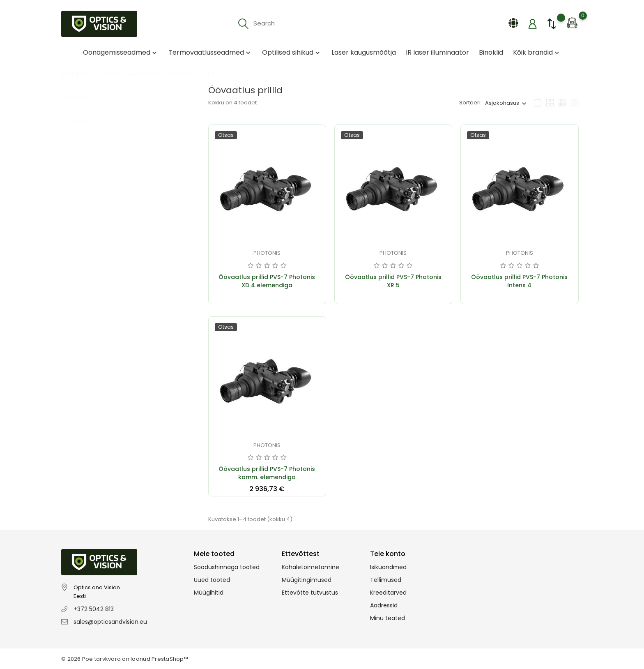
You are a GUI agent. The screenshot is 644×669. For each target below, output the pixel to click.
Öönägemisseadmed (121, 52)
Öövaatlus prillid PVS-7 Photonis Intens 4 (519, 281)
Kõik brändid (537, 52)
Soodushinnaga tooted (227, 567)
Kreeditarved (388, 593)
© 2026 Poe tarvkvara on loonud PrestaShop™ (125, 659)
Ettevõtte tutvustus (310, 593)
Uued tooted (212, 580)
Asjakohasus (502, 103)
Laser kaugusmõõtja (364, 52)
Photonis (267, 253)
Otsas (82, 113)
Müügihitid (209, 593)
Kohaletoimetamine (310, 567)
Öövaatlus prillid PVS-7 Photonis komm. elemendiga (267, 473)
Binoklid (491, 52)
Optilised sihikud (292, 52)
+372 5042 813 (94, 609)
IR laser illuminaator (437, 52)
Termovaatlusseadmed (210, 52)
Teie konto (388, 554)
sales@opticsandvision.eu (110, 622)
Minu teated (388, 618)
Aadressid (384, 605)
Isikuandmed (388, 567)
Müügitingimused (307, 580)
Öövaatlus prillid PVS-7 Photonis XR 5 (393, 281)
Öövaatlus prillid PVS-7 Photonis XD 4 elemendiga (267, 281)
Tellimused (386, 580)
